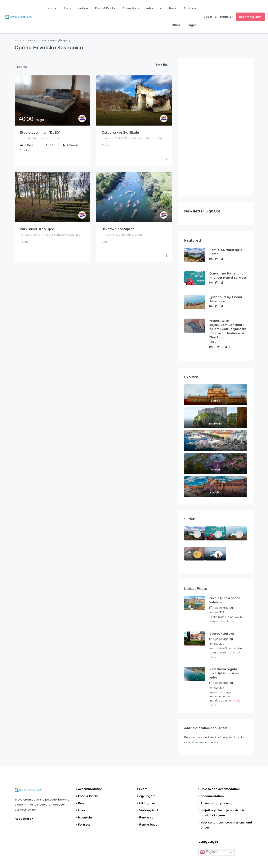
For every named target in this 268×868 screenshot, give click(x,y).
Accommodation (76, 8)
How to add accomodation (220, 789)
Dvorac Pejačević (222, 634)
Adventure (154, 8)
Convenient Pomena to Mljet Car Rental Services (228, 276)
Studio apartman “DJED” (40, 133)
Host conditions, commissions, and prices (226, 825)
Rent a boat (148, 825)
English (208, 852)
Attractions (131, 8)
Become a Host (250, 17)
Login (208, 17)
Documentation (212, 796)
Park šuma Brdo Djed (37, 229)
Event (143, 789)
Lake (82, 810)
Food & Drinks (105, 8)
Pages (192, 25)
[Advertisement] (216, 127)
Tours (173, 8)
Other (176, 25)
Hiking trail (147, 803)
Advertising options (215, 803)
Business (190, 8)
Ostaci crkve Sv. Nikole (120, 133)
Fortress (84, 825)
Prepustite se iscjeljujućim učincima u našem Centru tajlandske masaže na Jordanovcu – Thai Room (228, 329)
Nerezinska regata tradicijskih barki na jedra (224, 673)
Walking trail (149, 810)
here (199, 737)
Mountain (85, 817)
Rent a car (147, 817)
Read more (24, 819)
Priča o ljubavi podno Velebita (225, 600)
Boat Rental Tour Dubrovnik (213, 554)
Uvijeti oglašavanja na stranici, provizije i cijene (224, 813)
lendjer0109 (217, 612)
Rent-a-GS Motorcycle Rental (226, 252)
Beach (83, 803)
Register (226, 17)
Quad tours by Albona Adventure (226, 299)
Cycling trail (148, 796)
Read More (227, 621)
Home (52, 8)
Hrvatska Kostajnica (118, 229)
